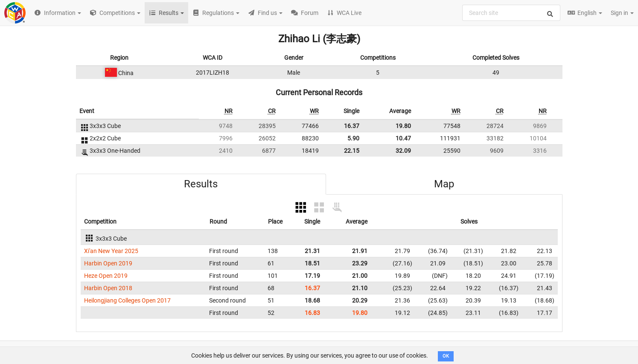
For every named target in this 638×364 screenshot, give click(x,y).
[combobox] (511, 13)
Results (201, 184)
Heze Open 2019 (106, 276)
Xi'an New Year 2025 (111, 251)
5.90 (353, 138)
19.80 (403, 126)
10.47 (403, 138)
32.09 (403, 151)
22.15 (352, 151)
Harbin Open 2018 (108, 288)
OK (446, 356)
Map (444, 184)
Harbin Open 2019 (108, 263)
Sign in (622, 13)
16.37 (352, 126)
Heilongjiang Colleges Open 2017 (127, 300)
